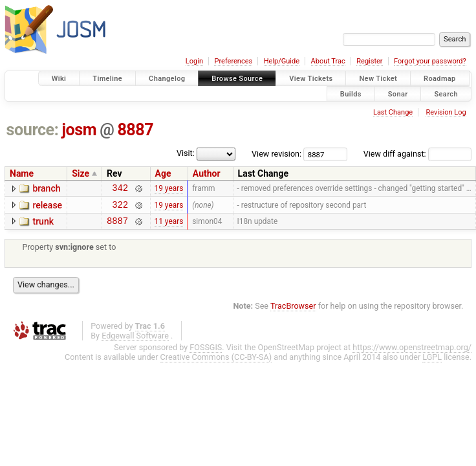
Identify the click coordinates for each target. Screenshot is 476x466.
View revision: (276, 154)
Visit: (186, 153)
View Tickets (311, 79)
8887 (135, 130)
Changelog (167, 79)
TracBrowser (293, 312)
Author (207, 173)
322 (120, 208)
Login (194, 61)
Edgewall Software (135, 341)
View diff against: (417, 154)
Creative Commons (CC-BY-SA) (216, 363)
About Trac (328, 61)
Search (446, 94)
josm (79, 130)
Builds (351, 94)
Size (81, 173)
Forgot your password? (430, 61)
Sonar (398, 94)
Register (369, 61)
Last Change (393, 112)
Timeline (107, 79)
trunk (43, 225)
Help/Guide (282, 61)
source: (33, 130)
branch (46, 188)
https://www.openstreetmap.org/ (412, 353)
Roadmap (440, 79)
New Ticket (378, 79)
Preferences (233, 61)
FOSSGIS (206, 353)
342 (120, 189)
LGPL (432, 363)
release (47, 207)
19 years (169, 190)
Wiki (59, 79)
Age (163, 173)
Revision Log (446, 112)
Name (22, 173)
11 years (169, 226)
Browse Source (237, 79)
